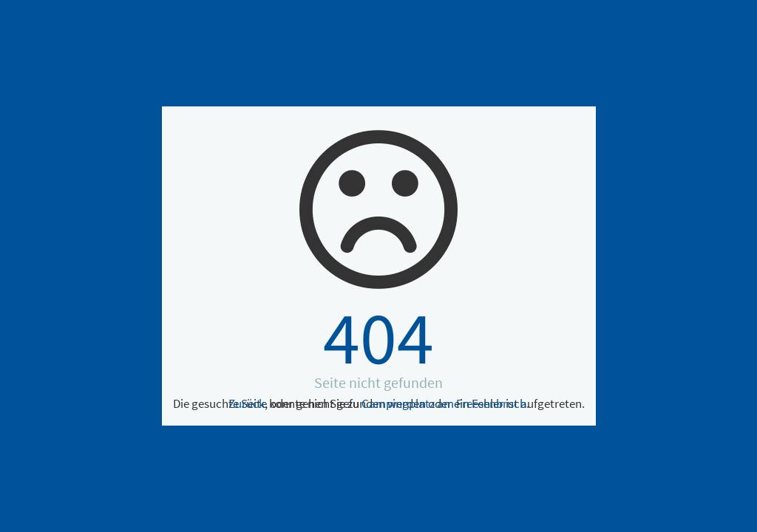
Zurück (247, 403)
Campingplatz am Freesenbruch (444, 403)
